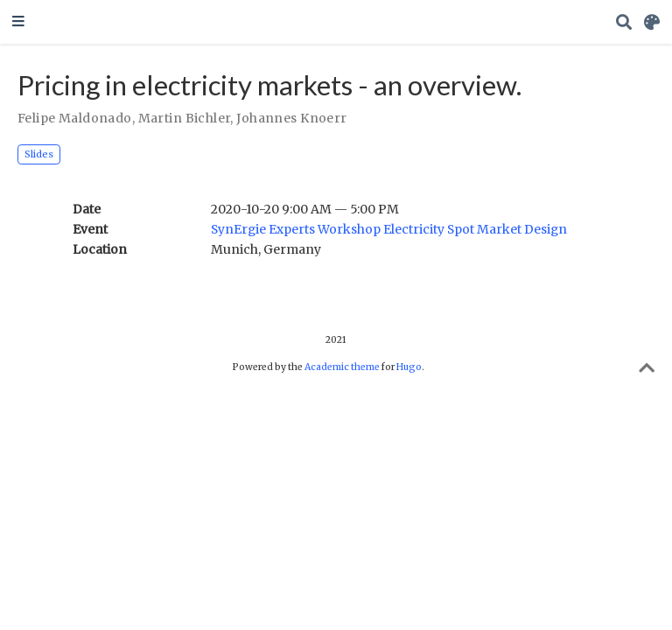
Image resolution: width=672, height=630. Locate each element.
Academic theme (342, 367)
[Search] (624, 22)
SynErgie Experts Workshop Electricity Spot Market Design (389, 229)
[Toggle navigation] (18, 22)
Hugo (409, 367)
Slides (39, 154)
